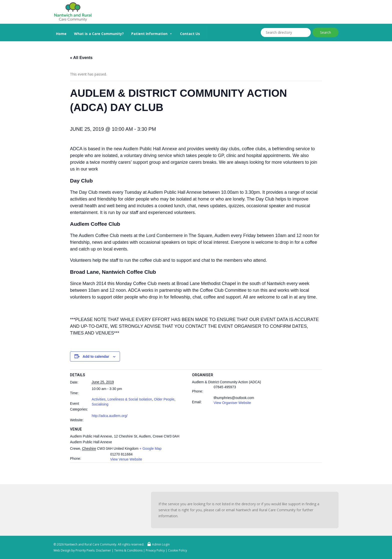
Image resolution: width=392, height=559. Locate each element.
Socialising (100, 404)
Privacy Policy (155, 550)
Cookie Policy (177, 550)
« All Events (81, 58)
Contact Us (190, 34)
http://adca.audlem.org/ (110, 416)
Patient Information (152, 33)
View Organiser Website (232, 403)
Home (61, 34)
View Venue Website (126, 459)
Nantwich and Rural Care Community (90, 544)
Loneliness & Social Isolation (130, 399)
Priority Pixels (85, 550)
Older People (164, 399)
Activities (99, 399)
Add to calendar (96, 356)
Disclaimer (103, 550)
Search (325, 32)
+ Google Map (150, 448)
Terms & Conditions (128, 550)
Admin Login (157, 544)
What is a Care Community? (99, 34)
